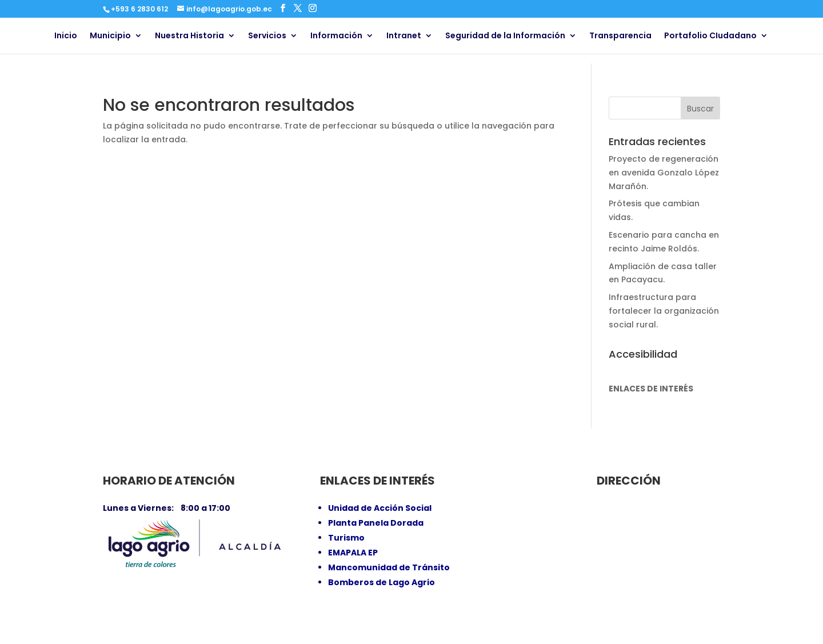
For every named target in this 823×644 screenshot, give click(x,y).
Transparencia (620, 36)
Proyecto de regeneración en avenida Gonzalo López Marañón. (664, 173)
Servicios (267, 36)
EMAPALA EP (353, 553)
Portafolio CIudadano (710, 36)
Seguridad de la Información (505, 36)
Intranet (404, 36)
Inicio (66, 36)
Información (336, 36)
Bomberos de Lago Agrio (381, 582)
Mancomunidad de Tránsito (389, 567)
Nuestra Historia (189, 36)
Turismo (346, 538)
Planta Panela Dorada (376, 523)
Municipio (110, 36)
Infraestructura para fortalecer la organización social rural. (664, 311)
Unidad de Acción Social (380, 508)
